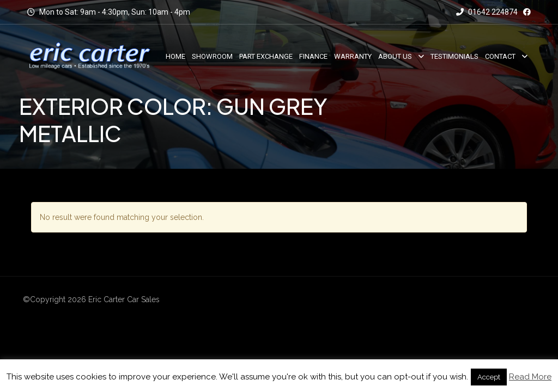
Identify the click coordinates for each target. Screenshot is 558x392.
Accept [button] (489, 377)
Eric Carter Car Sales (124, 299)
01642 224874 (487, 12)
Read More (530, 377)
